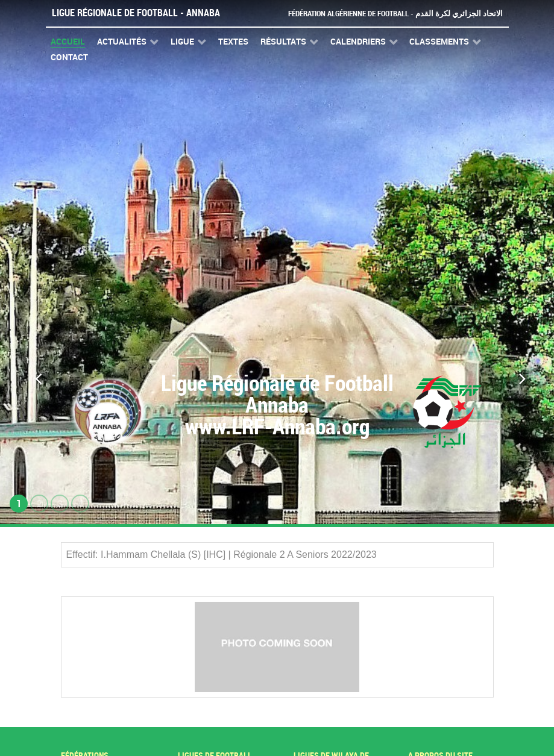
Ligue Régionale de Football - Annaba (136, 13)
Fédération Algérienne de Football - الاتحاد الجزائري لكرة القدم (395, 14)
